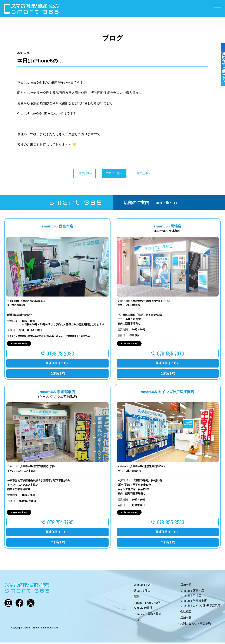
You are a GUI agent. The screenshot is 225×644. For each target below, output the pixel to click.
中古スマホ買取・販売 (148, 615)
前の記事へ (70, 174)
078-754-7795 (60, 524)
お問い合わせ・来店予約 (196, 625)
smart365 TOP (143, 586)
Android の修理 (143, 609)
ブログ (138, 621)
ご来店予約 (57, 375)
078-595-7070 (171, 355)
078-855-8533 (171, 524)
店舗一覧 (186, 586)
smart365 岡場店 (191, 597)
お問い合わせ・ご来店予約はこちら (220, 75)
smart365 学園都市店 (194, 602)
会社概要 (186, 613)
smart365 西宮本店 (192, 592)
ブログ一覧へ (113, 174)
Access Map (20, 345)
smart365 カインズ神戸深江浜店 (201, 607)
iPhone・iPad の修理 (147, 604)
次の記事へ (155, 174)
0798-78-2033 (60, 355)
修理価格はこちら (57, 365)
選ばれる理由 (142, 592)
